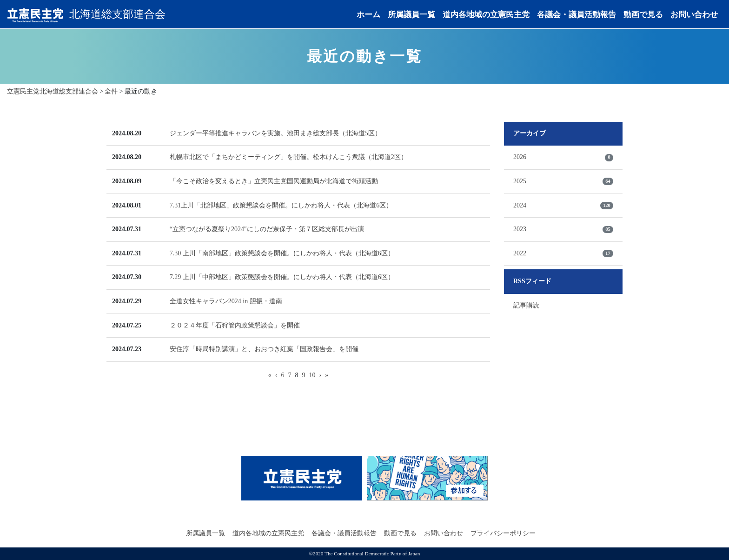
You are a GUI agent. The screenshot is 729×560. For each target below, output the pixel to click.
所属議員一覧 (411, 15)
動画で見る (643, 15)
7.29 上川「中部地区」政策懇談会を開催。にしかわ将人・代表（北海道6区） (282, 277)
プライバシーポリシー (503, 533)
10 (312, 375)
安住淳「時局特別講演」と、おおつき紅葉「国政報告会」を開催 (264, 349)
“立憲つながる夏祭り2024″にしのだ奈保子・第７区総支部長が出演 (267, 229)
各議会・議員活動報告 (577, 15)
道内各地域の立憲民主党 (486, 15)
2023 (563, 229)
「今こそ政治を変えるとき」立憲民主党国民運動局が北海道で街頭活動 (274, 181)
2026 (563, 157)
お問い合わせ (694, 15)
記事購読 (526, 305)
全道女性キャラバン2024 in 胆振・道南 (226, 301)
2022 (563, 253)
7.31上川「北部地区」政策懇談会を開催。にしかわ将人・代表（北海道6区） (281, 205)
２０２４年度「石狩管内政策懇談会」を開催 (235, 325)
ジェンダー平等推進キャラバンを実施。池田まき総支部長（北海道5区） (275, 133)
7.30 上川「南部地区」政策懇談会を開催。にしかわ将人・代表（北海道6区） (282, 253)
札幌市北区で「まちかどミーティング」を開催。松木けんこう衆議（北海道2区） (288, 157)
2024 (563, 206)
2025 (563, 181)
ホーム (368, 15)
